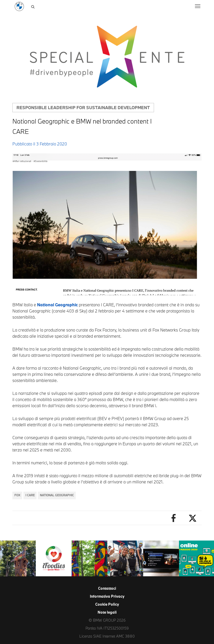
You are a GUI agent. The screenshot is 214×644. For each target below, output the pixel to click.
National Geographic (57, 305)
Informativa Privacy (107, 596)
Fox (17, 495)
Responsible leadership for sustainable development (83, 107)
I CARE (30, 495)
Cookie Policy (107, 604)
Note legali (107, 612)
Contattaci (107, 588)
